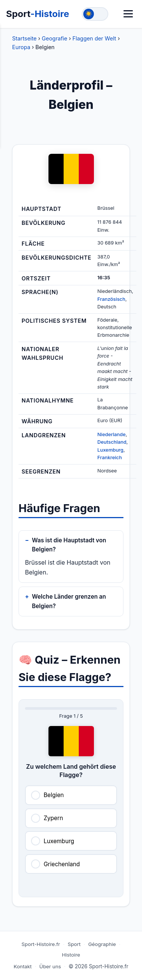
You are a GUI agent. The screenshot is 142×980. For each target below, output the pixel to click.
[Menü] (128, 14)
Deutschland (112, 442)
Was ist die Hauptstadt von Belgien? (69, 545)
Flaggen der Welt (94, 38)
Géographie (102, 944)
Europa (21, 47)
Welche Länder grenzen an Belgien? (69, 601)
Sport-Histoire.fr (41, 944)
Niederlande (112, 434)
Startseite (24, 38)
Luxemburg (110, 450)
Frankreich (110, 457)
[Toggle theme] (95, 14)
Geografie (54, 38)
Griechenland (62, 864)
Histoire (71, 955)
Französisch (111, 299)
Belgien (54, 795)
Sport (38, 14)
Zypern (53, 818)
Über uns (50, 966)
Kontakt (23, 966)
